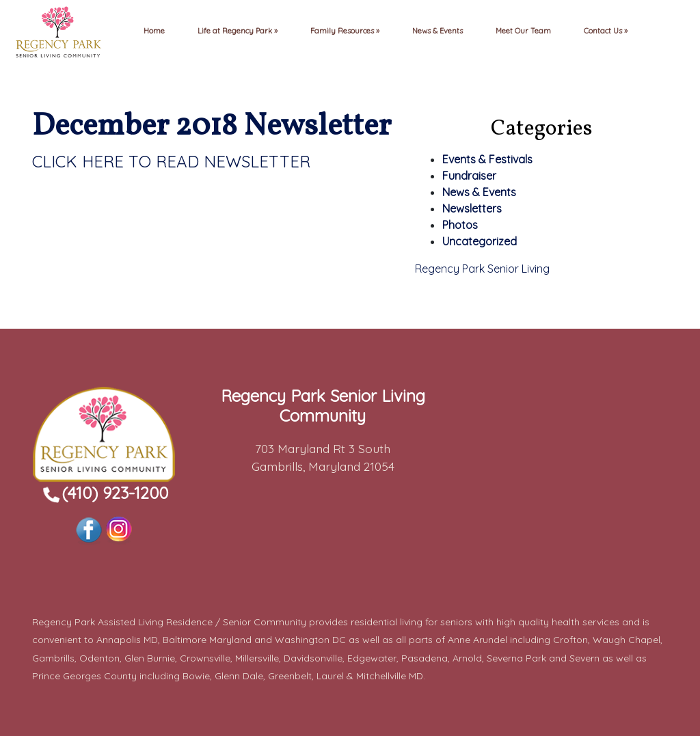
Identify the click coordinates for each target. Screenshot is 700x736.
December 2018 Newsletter (212, 127)
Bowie (196, 676)
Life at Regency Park (236, 31)
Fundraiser (469, 176)
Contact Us (604, 31)
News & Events (437, 31)
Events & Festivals (487, 159)
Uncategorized (480, 241)
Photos (460, 225)
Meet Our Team (523, 31)
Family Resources (343, 31)
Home (154, 31)
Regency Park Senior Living (482, 269)
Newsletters (472, 208)
